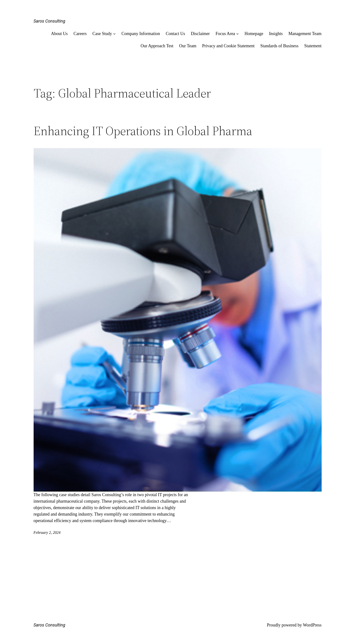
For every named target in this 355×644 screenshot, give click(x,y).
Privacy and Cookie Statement (228, 46)
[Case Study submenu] (114, 34)
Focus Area (225, 34)
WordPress (312, 625)
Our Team (188, 46)
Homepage (254, 34)
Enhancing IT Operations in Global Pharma (143, 131)
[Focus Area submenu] (238, 34)
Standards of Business (280, 46)
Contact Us (175, 34)
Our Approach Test (157, 46)
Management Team (305, 34)
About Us (60, 34)
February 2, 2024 (47, 533)
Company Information (141, 34)
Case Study (102, 34)
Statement (313, 46)
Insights (276, 34)
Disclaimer (200, 34)
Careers (80, 34)
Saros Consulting (49, 21)
